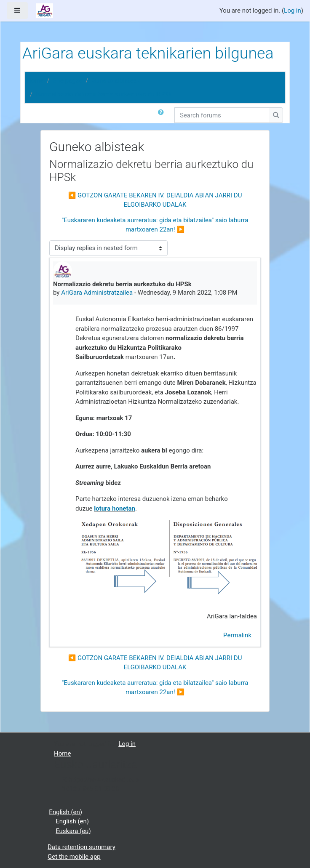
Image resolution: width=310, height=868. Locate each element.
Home (35, 80)
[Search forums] (222, 115)
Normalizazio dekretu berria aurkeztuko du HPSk (104, 94)
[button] (163, 115)
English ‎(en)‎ (65, 812)
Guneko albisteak (116, 80)
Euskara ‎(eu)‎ (73, 831)
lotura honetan (115, 509)
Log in (293, 11)
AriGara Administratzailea (97, 293)
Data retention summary (82, 847)
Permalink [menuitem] (237, 635)
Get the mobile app (74, 857)
